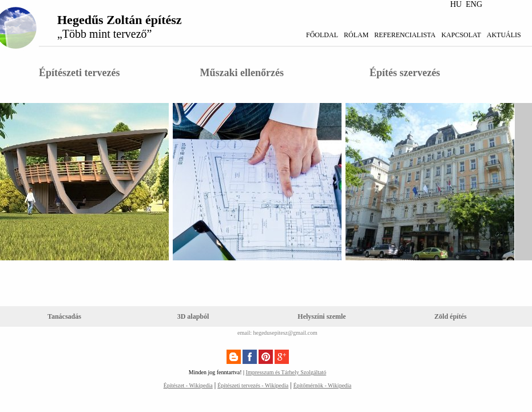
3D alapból (193, 316)
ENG (474, 4)
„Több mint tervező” (105, 34)
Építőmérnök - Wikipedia (323, 385)
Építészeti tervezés (79, 73)
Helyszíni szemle (321, 316)
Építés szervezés (405, 73)
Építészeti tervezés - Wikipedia (253, 385)
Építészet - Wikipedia (188, 385)
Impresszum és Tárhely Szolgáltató (286, 372)
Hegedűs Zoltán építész (120, 26)
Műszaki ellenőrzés (241, 73)
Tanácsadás (64, 316)
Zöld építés (450, 316)
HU (456, 4)
